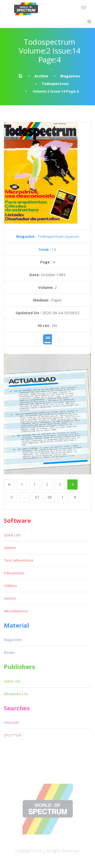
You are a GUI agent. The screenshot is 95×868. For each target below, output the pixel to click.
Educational (14, 573)
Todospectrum (55, 84)
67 (37, 497)
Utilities (10, 586)
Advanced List (16, 694)
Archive (41, 76)
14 (48, 249)
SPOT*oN (12, 735)
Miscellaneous (16, 611)
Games (10, 547)
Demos (10, 598)
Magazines (70, 76)
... (24, 497)
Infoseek (11, 722)
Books (9, 652)
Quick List (12, 535)
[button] (89, 22)
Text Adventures (19, 560)
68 (50, 497)
